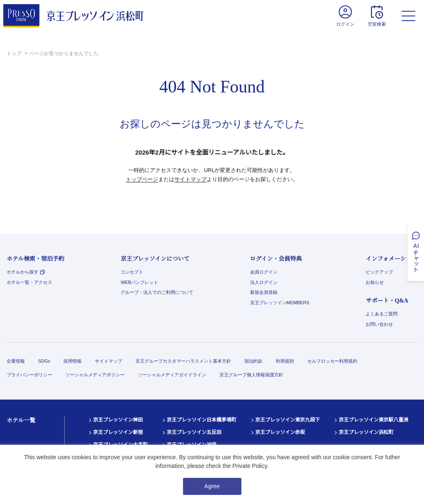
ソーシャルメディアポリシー (95, 375)
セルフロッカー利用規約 (332, 361)
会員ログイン (264, 272)
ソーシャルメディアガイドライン (172, 375)
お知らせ (375, 282)
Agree (212, 486)
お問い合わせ (379, 324)
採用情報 (72, 361)
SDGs (44, 361)
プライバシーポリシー (29, 375)
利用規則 (285, 361)
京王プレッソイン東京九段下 (288, 420)
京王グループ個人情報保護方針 (251, 375)
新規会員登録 (264, 292)
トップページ (142, 179)
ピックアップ (379, 272)
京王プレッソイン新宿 (118, 432)
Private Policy (250, 466)
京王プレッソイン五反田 (194, 432)
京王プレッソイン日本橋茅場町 (202, 420)
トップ (15, 53)
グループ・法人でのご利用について (157, 292)
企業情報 (16, 361)
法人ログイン (264, 282)
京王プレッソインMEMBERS (280, 303)
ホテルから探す (26, 272)
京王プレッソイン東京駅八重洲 (373, 420)
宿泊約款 (253, 361)
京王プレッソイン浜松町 (366, 432)
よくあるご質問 (382, 314)
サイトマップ (190, 179)
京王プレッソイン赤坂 (280, 432)
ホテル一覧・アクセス (29, 282)
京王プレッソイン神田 (118, 420)
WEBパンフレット (139, 282)
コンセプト (132, 272)
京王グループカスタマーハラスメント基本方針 (183, 361)
